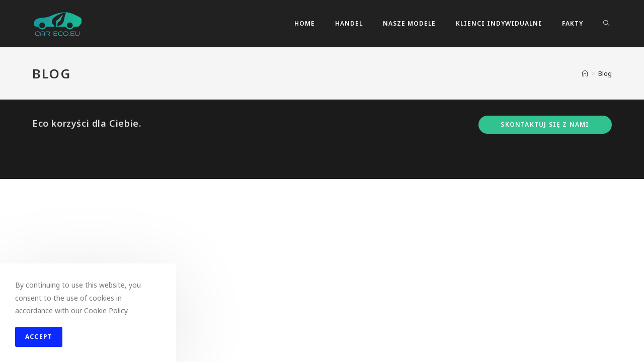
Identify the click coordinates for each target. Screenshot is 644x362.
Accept (39, 337)
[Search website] (606, 24)
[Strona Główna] (585, 73)
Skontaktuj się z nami (545, 307)
